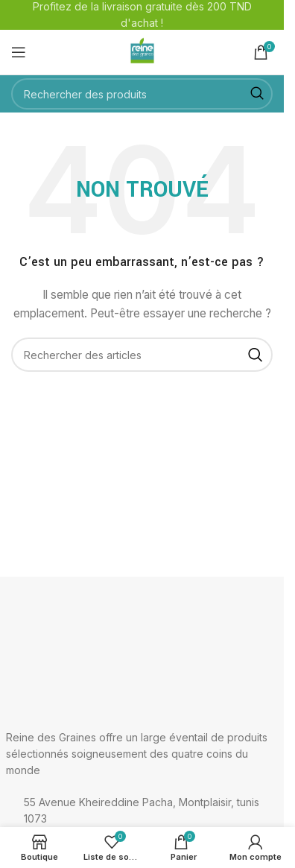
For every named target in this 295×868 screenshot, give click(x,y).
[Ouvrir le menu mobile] (19, 52)
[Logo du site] (142, 51)
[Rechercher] (142, 94)
